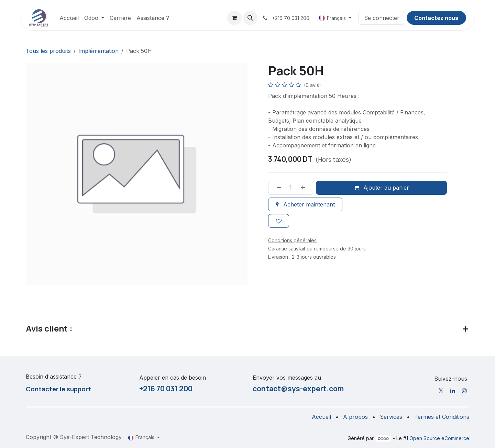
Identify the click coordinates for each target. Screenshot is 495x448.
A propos (355, 417)
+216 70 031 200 (166, 389)
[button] (250, 18)
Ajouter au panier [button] (381, 188)
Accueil (321, 417)
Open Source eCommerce (439, 438)
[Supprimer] (276, 188)
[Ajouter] (305, 188)
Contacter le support (58, 389)
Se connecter (382, 18)
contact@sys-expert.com (298, 389)
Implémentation (98, 51)
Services (391, 417)
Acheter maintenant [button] (305, 204)
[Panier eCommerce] (234, 18)
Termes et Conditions (442, 417)
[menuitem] (69, 18)
